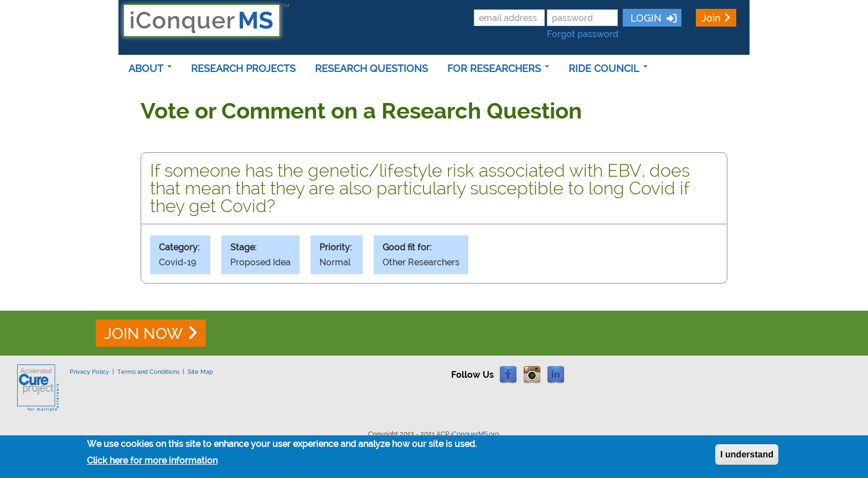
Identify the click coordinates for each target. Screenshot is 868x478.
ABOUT (150, 68)
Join (711, 18)
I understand (747, 458)
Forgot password (583, 34)
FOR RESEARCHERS (498, 68)
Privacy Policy (89, 372)
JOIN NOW (143, 334)
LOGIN (645, 18)
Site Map (200, 372)
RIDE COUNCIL (608, 68)
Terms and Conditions (148, 372)
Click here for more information (152, 464)
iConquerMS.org (475, 434)
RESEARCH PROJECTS (243, 68)
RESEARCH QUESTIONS (371, 68)
